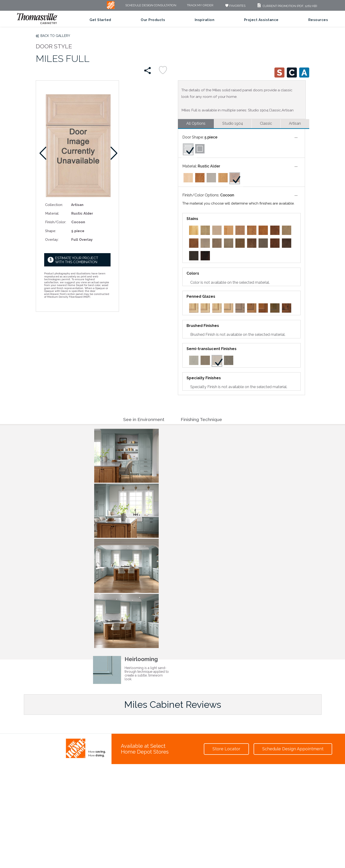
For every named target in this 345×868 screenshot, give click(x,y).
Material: (52, 213)
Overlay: (52, 239)
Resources (318, 20)
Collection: (54, 205)
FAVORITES (235, 6)
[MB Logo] (111, 8)
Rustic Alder (209, 166)
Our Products (153, 20)
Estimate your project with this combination (77, 260)
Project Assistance (261, 20)
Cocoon (227, 195)
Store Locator (226, 749)
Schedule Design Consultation (151, 5)
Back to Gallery (55, 36)
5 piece (211, 137)
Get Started (100, 20)
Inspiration (205, 20)
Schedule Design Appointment (293, 749)
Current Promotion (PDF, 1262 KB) (287, 6)
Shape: (51, 231)
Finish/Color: (56, 222)
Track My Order (200, 5)
